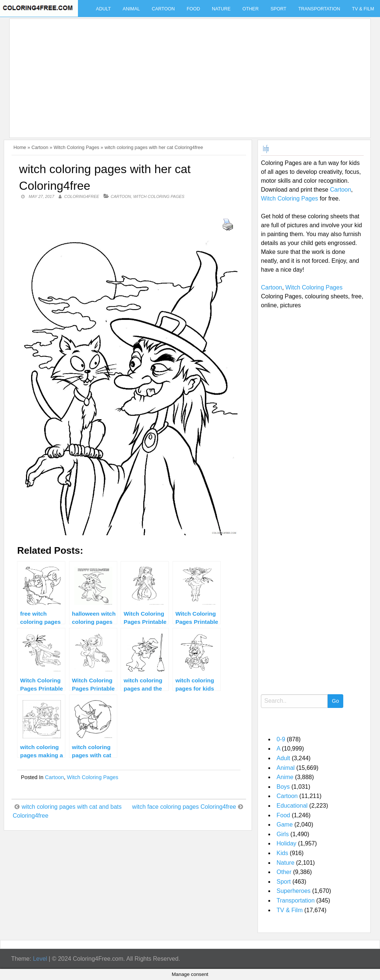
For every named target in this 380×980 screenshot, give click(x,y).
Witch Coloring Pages (76, 147)
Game (285, 825)
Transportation (319, 9)
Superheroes (294, 891)
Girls (283, 834)
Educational (292, 806)
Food (193, 9)
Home (20, 147)
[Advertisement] (188, 74)
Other (250, 9)
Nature (221, 9)
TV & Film (289, 910)
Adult (104, 9)
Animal (131, 9)
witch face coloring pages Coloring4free (184, 807)
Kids (282, 853)
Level (40, 959)
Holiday (286, 843)
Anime (285, 777)
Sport (279, 9)
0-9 (281, 739)
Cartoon (163, 9)
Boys (283, 787)
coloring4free (82, 196)
